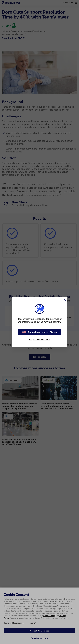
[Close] (65, 300)
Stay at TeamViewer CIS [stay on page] (40, 339)
